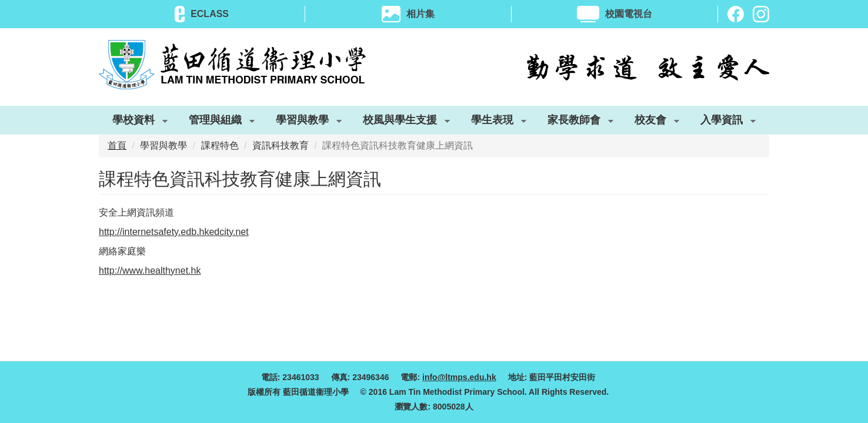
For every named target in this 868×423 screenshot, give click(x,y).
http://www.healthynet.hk (150, 271)
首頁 (117, 145)
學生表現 (492, 122)
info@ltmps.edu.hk (459, 377)
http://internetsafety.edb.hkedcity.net (174, 232)
